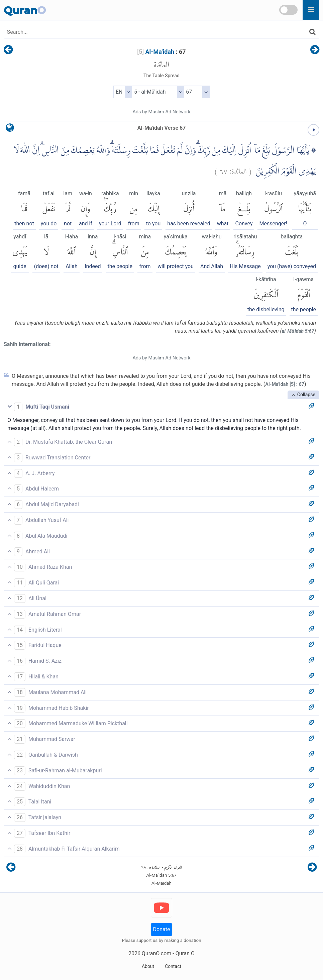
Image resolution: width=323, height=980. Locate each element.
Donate (162, 929)
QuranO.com (156, 953)
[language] (10, 129)
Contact (173, 966)
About (148, 966)
